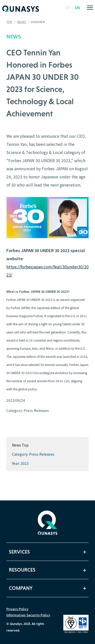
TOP (10, 22)
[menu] (90, 8)
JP (68, 8)
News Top (20, 445)
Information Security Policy (28, 615)
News (22, 22)
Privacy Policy (17, 609)
